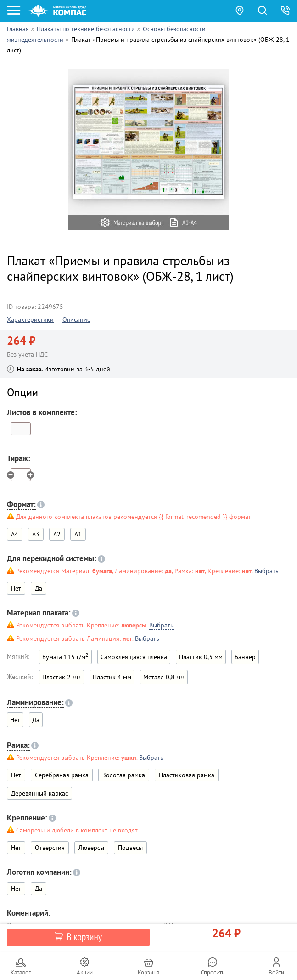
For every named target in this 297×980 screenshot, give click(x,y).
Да (39, 588)
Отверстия (50, 848)
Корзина (148, 972)
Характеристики (30, 319)
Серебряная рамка (62, 775)
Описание (76, 319)
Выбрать (266, 571)
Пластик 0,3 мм (201, 657)
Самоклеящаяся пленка (134, 657)
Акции (85, 972)
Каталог (21, 972)
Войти (276, 972)
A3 (36, 534)
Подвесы (130, 848)
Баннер (245, 657)
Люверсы (91, 848)
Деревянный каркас (39, 793)
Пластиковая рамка (187, 775)
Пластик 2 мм (62, 677)
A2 (57, 534)
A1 (78, 534)
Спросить (213, 972)
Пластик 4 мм (112, 677)
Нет (16, 775)
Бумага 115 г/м (65, 656)
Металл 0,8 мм (164, 677)
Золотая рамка (124, 775)
